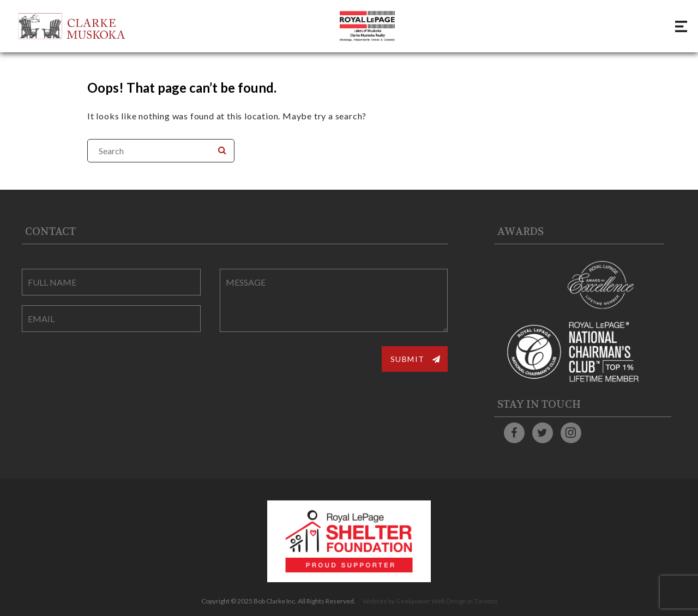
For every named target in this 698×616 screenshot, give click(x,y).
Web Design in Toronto (464, 601)
